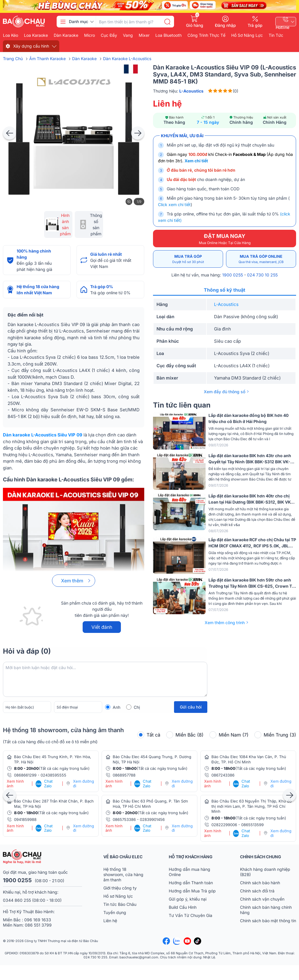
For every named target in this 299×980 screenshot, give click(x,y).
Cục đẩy (109, 35)
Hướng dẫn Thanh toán (191, 883)
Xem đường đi (84, 784)
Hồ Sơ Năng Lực (247, 35)
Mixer (144, 35)
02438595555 (53, 775)
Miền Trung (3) (275, 735)
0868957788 (124, 775)
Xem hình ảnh (15, 784)
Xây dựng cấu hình (31, 46)
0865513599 (252, 825)
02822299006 (224, 825)
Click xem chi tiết (174, 204)
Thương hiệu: (178, 91)
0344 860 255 (17, 900)
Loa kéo (11, 35)
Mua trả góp (188, 259)
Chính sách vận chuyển (262, 899)
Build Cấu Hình (183, 907)
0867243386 (223, 775)
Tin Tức (276, 35)
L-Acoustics (226, 304)
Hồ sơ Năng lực (118, 896)
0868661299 (25, 775)
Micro (89, 35)
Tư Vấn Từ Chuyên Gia (191, 915)
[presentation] (9, 133)
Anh (117, 707)
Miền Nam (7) (229, 735)
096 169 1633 (38, 920)
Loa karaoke (36, 35)
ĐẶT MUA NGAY (225, 239)
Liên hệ (110, 921)
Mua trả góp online (261, 259)
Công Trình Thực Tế (206, 35)
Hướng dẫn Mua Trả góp (192, 891)
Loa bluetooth (168, 35)
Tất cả (149, 735)
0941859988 (25, 819)
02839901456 (152, 819)
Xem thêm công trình (225, 623)
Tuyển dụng (115, 912)
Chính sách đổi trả (257, 891)
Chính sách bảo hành (260, 883)
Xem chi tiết (196, 161)
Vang (128, 35)
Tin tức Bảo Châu (120, 904)
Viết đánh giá (102, 629)
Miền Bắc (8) (185, 735)
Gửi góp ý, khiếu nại (188, 899)
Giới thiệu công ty (120, 888)
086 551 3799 (38, 925)
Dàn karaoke (66, 35)
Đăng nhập (225, 25)
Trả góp (255, 25)
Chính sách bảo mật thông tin (268, 921)
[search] (167, 22)
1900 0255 (233, 275)
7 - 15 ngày (208, 122)
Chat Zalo (44, 784)
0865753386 (124, 819)
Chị (137, 707)
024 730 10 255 (262, 275)
